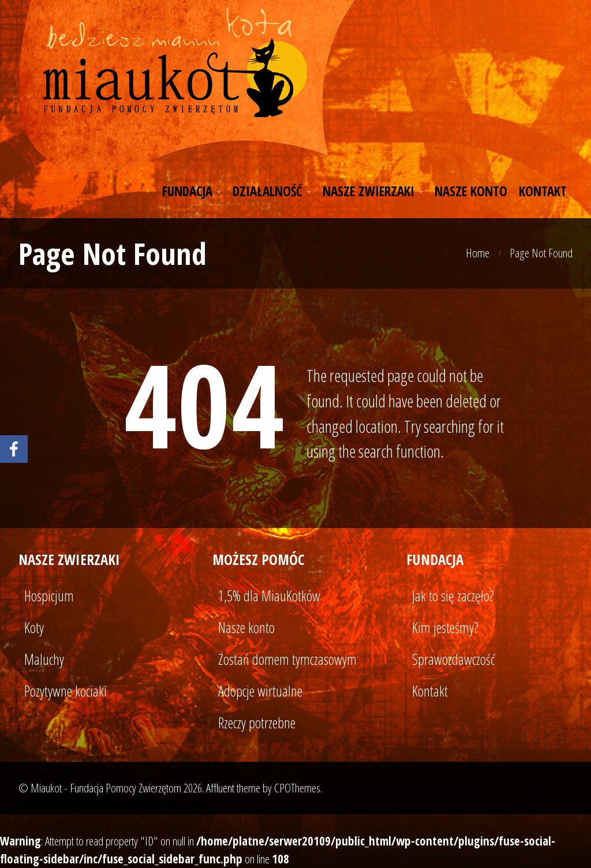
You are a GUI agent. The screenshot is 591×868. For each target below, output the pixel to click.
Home (478, 253)
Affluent (220, 788)
